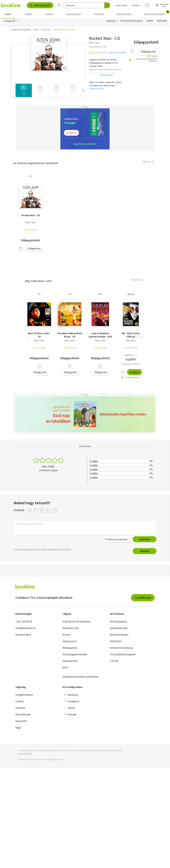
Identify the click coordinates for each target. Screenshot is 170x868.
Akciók (150, 21)
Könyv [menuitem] (8, 14)
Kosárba (134, 372)
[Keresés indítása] (107, 5)
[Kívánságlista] (147, 5)
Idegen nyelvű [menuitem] (124, 14)
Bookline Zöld (71, 628)
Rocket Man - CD (31, 215)
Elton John (31, 223)
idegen (131, 294)
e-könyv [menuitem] (49, 14)
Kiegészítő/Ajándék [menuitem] (157, 13)
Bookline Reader (119, 635)
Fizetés (20, 701)
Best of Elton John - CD (39, 335)
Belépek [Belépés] (136, 5)
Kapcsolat (21, 721)
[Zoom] (65, 68)
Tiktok (69, 708)
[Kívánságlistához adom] (133, 51)
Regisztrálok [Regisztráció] (122, 5)
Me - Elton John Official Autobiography (131, 335)
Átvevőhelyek (23, 715)
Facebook (70, 695)
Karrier (67, 635)
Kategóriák (10, 21)
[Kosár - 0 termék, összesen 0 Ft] (162, 5)
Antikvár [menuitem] (99, 14)
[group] (24, 91)
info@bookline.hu (26, 628)
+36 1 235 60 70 (24, 622)
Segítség (111, 21)
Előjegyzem (148, 52)
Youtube (70, 715)
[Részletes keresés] (59, 5)
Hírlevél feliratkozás (122, 648)
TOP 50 (114, 661)
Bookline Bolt (23, 635)
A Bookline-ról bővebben (77, 622)
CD (31, 176)
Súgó (18, 728)
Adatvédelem (70, 661)
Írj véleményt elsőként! (117, 52)
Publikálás (145, 539)
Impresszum (70, 641)
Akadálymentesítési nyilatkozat (81, 677)
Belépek (145, 551)
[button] (83, 91)
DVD (100, 294)
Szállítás (20, 708)
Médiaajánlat (70, 648)
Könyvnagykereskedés (75, 654)
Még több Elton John (38, 281)
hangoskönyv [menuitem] (74, 14)
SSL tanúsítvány (25, 754)
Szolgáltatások (24, 695)
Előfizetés (162, 21)
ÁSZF (65, 668)
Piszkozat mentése (116, 539)
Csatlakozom (143, 598)
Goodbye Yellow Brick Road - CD (70, 335)
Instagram (71, 701)
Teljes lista (149, 162)
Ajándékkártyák (119, 628)
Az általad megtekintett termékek (36, 163)
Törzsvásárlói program (132, 21)
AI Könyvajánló (40, 5)
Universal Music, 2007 (98, 47)
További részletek (96, 89)
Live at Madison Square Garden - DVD (100, 335)
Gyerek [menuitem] (28, 14)
